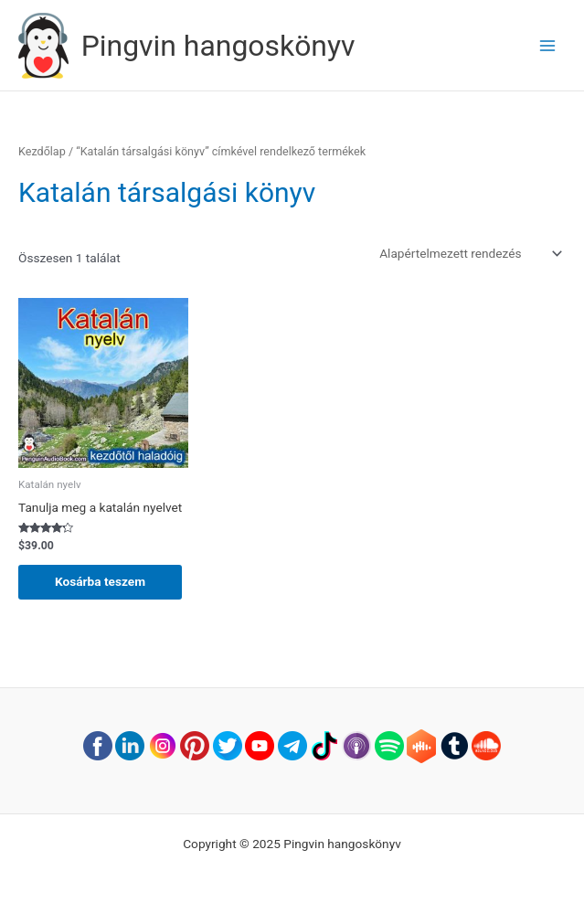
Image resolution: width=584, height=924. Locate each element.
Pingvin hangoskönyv (218, 46)
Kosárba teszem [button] (100, 581)
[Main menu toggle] (548, 45)
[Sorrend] (469, 253)
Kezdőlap (42, 151)
